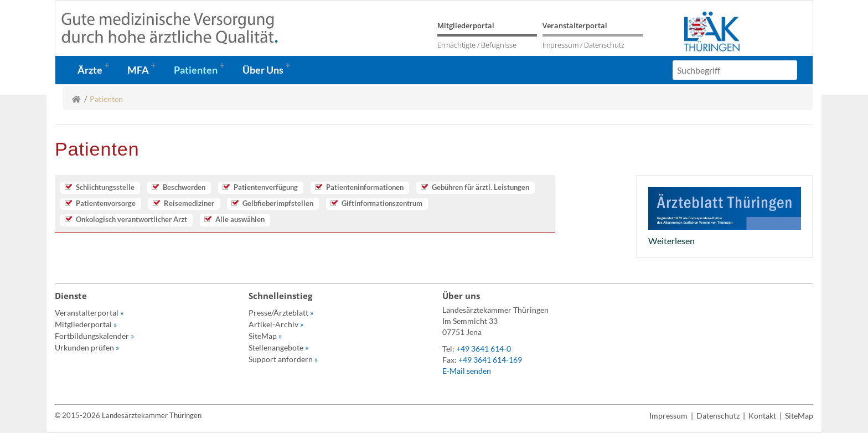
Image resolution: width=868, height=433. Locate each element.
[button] (97, 70)
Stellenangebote (278, 347)
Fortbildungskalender (94, 336)
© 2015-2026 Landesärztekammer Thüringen (128, 415)
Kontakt (762, 416)
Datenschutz (604, 45)
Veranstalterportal (575, 25)
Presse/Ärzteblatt (281, 313)
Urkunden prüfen (87, 347)
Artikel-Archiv (276, 324)
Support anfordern (283, 359)
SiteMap (265, 336)
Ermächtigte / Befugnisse (477, 45)
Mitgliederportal (466, 25)
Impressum (560, 45)
